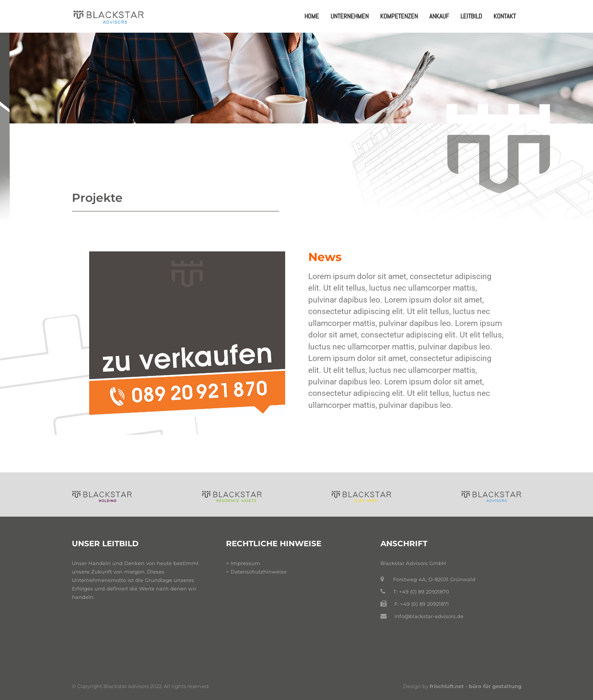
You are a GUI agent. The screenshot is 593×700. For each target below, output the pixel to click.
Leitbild (471, 16)
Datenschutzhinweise (259, 572)
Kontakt (505, 16)
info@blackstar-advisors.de (429, 616)
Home (312, 16)
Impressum (245, 563)
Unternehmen (350, 16)
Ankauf (439, 16)
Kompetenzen (399, 16)
